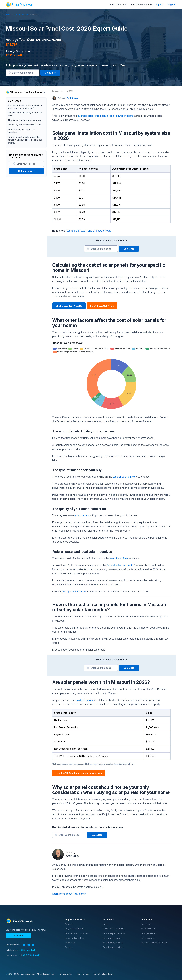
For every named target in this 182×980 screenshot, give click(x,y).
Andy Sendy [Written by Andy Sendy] (73, 98)
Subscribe (18, 935)
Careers (69, 947)
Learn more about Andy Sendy (69, 894)
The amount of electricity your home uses (25, 137)
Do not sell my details (104, 974)
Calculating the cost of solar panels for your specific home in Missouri (26, 122)
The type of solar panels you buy (24, 144)
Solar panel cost (149, 933)
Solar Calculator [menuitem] (118, 4)
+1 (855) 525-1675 (27, 950)
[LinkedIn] (29, 945)
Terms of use (83, 974)
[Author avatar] (54, 98)
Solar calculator (148, 929)
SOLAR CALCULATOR (102, 306)
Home (10, 14)
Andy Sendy (73, 856)
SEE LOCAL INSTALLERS (69, 306)
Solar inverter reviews (113, 947)
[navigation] (19, 5)
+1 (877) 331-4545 (31, 955)
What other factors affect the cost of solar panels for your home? (25, 130)
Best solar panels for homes (154, 943)
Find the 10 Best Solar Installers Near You (79, 773)
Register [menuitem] (172, 4)
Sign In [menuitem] (160, 4)
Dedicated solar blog (75, 938)
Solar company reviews (114, 933)
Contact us (70, 943)
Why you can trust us (75, 929)
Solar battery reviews (113, 943)
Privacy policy (66, 974)
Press (106, 924)
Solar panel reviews (112, 938)
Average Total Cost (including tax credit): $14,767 (23, 107)
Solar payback (148, 938)
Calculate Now (26, 171)
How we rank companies (76, 933)
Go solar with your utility (114, 929)
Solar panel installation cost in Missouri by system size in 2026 (26, 115)
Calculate (50, 73)
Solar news (146, 924)
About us (69, 924)
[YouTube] (33, 945)
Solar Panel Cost (23, 14)
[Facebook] (24, 945)
